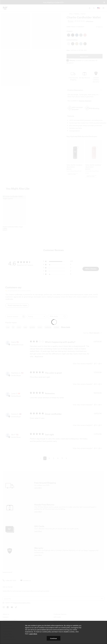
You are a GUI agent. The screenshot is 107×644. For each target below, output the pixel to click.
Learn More (33, 634)
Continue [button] (53, 638)
